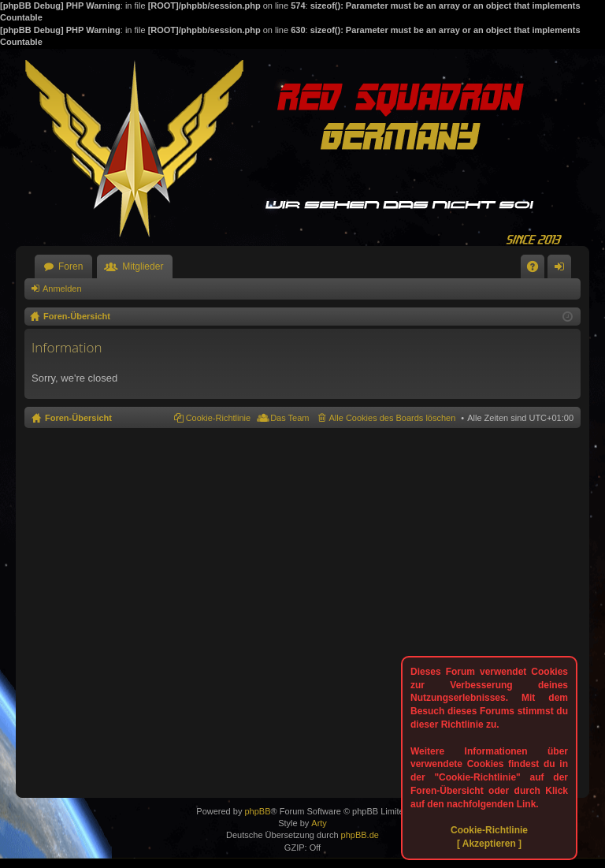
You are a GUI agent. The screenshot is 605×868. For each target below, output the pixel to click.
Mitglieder (143, 266)
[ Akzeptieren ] (489, 844)
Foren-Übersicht (78, 418)
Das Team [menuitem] (290, 418)
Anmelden (62, 289)
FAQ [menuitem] (538, 270)
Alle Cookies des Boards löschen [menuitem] (393, 418)
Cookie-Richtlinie (489, 830)
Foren (71, 266)
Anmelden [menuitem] (563, 270)
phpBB (257, 811)
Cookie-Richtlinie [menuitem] (219, 418)
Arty (319, 823)
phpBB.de (360, 835)
